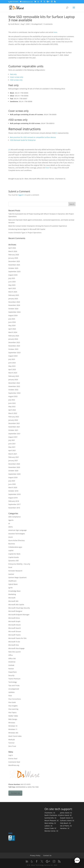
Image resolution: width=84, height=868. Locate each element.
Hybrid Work (13, 584)
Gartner (11, 574)
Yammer (11, 743)
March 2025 (13, 292)
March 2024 (13, 332)
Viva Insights (13, 706)
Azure (11, 537)
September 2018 (14, 494)
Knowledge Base (14, 591)
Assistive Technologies (17, 534)
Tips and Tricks (14, 685)
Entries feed (13, 759)
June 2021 (12, 444)
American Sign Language (17, 530)
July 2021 (12, 440)
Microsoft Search (15, 628)
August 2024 (13, 315)
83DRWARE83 (21, 787)
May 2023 (12, 366)
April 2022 (12, 410)
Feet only (13, 74)
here (55, 32)
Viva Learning (13, 709)
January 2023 (13, 380)
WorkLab (12, 740)
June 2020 (12, 484)
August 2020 (13, 477)
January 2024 (13, 339)
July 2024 (12, 319)
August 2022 (13, 396)
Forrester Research (15, 571)
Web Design (13, 719)
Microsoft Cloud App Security (19, 608)
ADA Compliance (14, 517)
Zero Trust (12, 746)
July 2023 (12, 359)
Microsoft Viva (14, 645)
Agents (11, 520)
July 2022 (12, 400)
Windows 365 (13, 733)
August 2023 (13, 356)
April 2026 (12, 248)
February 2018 (14, 501)
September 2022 (14, 393)
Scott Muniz (15, 24)
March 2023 (13, 373)
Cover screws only (17, 77)
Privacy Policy (35, 855)
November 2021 (14, 427)
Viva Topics (12, 712)
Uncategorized (37, 24)
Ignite (10, 588)
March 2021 (13, 454)
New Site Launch (15, 652)
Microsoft (12, 598)
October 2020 (13, 471)
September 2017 (14, 504)
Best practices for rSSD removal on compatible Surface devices (33, 137)
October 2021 (13, 430)
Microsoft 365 (13, 601)
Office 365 (12, 659)
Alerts (11, 527)
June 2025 (12, 282)
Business (12, 544)
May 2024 (12, 326)
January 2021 (13, 461)
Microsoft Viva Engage (16, 648)
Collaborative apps (15, 547)
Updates (11, 692)
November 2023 (14, 346)
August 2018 (13, 498)
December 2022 (14, 383)
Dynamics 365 (14, 561)
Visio (10, 696)
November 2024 (14, 305)
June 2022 (12, 403)
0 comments (48, 24)
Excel (10, 567)
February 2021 (14, 457)
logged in (21, 195)
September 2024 (14, 312)
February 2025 (14, 295)
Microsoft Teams (14, 635)
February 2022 (14, 417)
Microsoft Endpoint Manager (19, 615)
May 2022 (12, 406)
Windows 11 (13, 729)
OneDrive (12, 662)
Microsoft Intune (14, 625)
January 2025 (13, 299)
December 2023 (14, 342)
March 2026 (13, 251)
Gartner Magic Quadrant (17, 577)
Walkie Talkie (13, 716)
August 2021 (13, 437)
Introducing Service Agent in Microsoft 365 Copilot (27, 229)
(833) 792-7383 (33, 787)
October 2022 (13, 390)
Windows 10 (13, 726)
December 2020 (14, 464)
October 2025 (13, 268)
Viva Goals (12, 702)
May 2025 (12, 285)
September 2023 (14, 353)
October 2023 (13, 349)
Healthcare (12, 581)
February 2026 (14, 255)
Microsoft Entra (14, 618)
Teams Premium (14, 679)
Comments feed (14, 762)
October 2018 (13, 491)
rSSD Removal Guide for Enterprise (23, 140)
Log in (11, 755)
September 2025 (14, 271)
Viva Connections (15, 699)
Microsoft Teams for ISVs (17, 638)
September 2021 (14, 434)
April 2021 (12, 450)
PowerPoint (13, 672)
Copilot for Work (14, 554)
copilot (11, 550)
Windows (12, 723)
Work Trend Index (15, 736)
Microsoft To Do (14, 642)
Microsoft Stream (15, 631)
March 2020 (13, 487)
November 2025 (14, 265)
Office (11, 655)
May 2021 (12, 447)
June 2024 (12, 322)
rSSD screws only (16, 80)
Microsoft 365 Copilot (16, 605)
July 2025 (12, 278)
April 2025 (12, 288)
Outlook (11, 665)
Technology (13, 682)
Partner (11, 669)
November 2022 (14, 386)
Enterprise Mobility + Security (19, 564)
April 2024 (12, 329)
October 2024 (13, 309)
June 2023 (12, 363)
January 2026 (13, 258)
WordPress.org (14, 765)
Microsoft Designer (15, 611)
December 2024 (14, 302)
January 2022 (13, 420)
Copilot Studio (14, 557)
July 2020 (12, 481)
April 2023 (12, 369)
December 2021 (14, 423)
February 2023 (14, 376)
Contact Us (15, 793)
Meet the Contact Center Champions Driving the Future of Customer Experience (38, 226)
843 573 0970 (14, 2)
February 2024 (14, 336)
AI (9, 524)
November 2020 (14, 467)
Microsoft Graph (14, 621)
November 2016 (14, 508)
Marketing (12, 594)
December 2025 (14, 261)
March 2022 (13, 413)
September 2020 (14, 474)
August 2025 (13, 275)
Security (11, 675)
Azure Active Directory (17, 540)
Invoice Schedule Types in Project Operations (25, 233)
